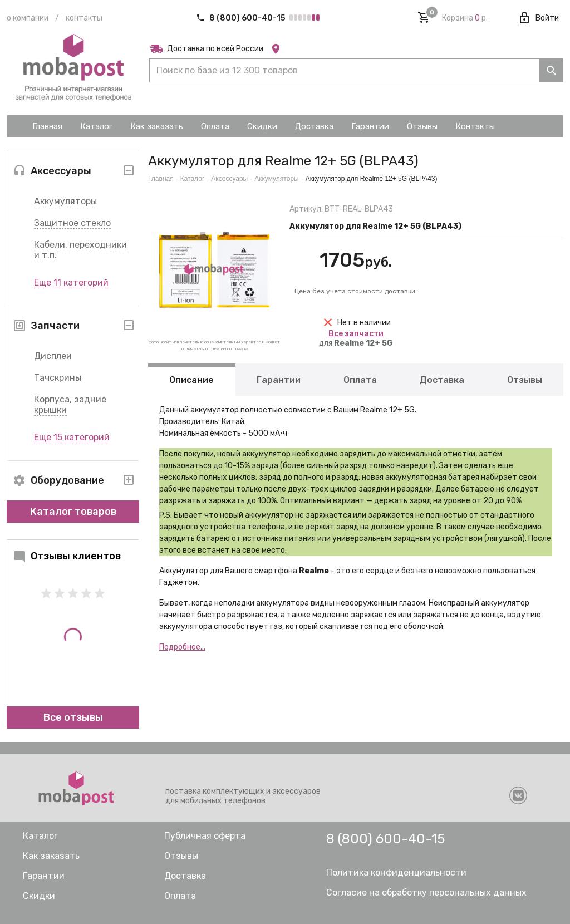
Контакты (84, 18)
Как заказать (51, 856)
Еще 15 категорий (72, 437)
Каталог (193, 179)
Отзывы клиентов (67, 556)
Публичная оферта (205, 836)
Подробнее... (182, 647)
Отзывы (525, 380)
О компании (28, 18)
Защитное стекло (72, 223)
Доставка (442, 380)
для (356, 338)
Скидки (39, 896)
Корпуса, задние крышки (70, 405)
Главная (161, 179)
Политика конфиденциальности (396, 873)
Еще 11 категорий (71, 282)
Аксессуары (229, 179)
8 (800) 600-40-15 (241, 18)
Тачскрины (58, 378)
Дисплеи (53, 356)
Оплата (360, 380)
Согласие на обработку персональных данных (426, 893)
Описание (191, 380)
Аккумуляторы (65, 201)
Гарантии (279, 380)
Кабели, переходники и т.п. (80, 250)
